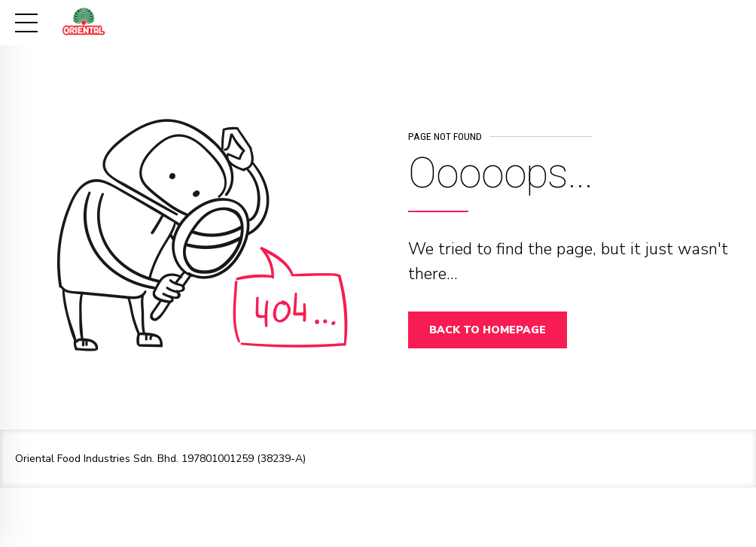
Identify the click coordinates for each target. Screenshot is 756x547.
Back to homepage (488, 330)
